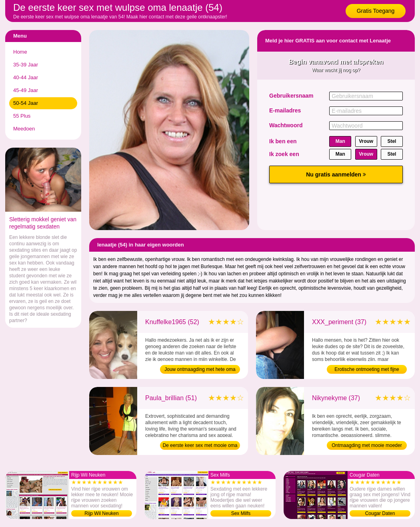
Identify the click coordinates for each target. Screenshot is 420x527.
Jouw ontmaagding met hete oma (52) (200, 370)
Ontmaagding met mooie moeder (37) (367, 446)
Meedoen (24, 129)
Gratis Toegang (376, 11)
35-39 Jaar (26, 65)
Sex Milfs (241, 513)
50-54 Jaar (26, 103)
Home (20, 52)
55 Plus (22, 116)
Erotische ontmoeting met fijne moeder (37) (367, 370)
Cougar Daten (380, 513)
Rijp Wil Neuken (101, 513)
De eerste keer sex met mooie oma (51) (200, 446)
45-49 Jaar (26, 90)
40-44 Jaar (26, 77)
